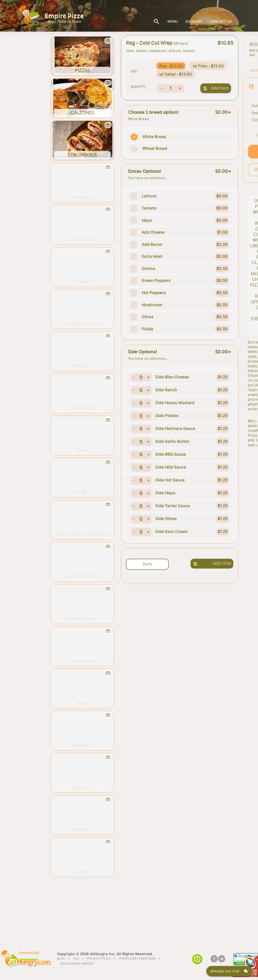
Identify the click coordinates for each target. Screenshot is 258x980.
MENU (173, 22)
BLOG (61, 959)
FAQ (76, 959)
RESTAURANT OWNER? (77, 964)
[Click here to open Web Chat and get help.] (229, 971)
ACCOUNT (194, 22)
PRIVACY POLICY (99, 959)
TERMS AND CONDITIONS (137, 959)
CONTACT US (221, 22)
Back (147, 564)
